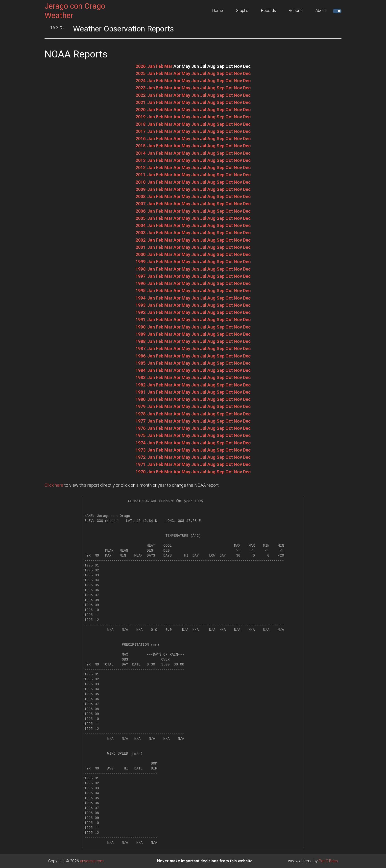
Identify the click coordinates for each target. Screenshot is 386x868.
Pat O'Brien (328, 861)
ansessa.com (92, 861)
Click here (54, 485)
